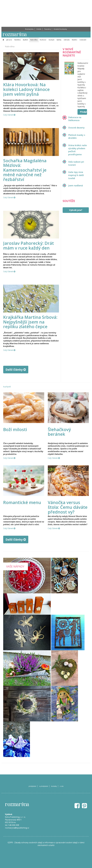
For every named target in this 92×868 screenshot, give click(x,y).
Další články (16, 369)
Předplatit (83, 112)
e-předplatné (44, 786)
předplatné (32, 786)
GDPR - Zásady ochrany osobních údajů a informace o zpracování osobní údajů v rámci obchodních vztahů (46, 844)
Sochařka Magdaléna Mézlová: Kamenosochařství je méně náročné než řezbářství (25, 170)
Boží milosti (15, 429)
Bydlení (25, 40)
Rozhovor (43, 40)
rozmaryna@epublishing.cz (17, 828)
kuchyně (7, 387)
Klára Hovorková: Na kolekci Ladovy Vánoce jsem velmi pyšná (26, 89)
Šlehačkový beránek (59, 432)
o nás (62, 786)
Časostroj (47, 29)
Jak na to (9, 40)
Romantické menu (22, 502)
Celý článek (9, 115)
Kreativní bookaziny (60, 29)
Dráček (39, 29)
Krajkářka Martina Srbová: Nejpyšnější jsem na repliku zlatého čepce (30, 322)
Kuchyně (52, 40)
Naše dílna (34, 40)
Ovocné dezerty (76, 128)
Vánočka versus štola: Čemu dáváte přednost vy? (68, 507)
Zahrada (67, 40)
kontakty (54, 786)
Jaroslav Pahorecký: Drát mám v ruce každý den (29, 246)
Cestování (83, 40)
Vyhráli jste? (76, 210)
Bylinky (59, 40)
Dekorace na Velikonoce (75, 119)
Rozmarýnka (29, 29)
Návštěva (17, 40)
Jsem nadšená (76, 185)
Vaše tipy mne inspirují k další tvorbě (76, 175)
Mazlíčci (75, 40)
